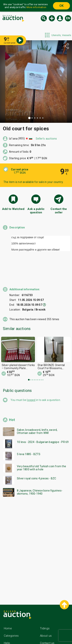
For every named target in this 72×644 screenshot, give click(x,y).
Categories (11, 617)
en (68, 18)
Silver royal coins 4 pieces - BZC (37, 460)
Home (8, 610)
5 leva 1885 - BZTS (29, 436)
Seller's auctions (46, 139)
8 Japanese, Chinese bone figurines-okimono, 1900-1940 (40, 474)
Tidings (45, 610)
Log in (60, 18)
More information (36, 7)
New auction (52, 18)
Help (7, 625)
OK (61, 6)
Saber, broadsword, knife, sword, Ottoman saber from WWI (37, 413)
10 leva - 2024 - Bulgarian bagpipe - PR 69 (43, 423)
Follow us (50, 632)
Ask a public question (36, 211)
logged (31, 381)
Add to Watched (13, 209)
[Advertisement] (36, 529)
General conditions (16, 632)
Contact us (47, 625)
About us (46, 617)
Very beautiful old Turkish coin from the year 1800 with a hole (41, 449)
